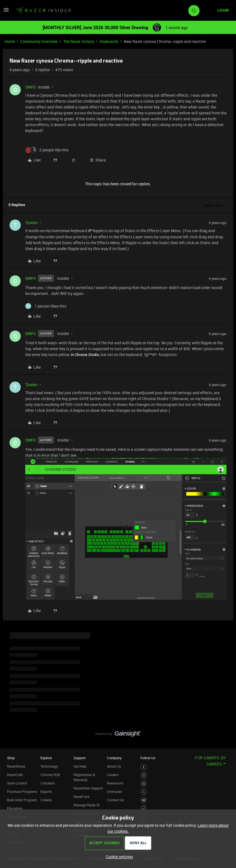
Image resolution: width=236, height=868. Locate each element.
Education (15, 808)
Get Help (80, 766)
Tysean (31, 222)
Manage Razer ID (87, 805)
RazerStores (16, 766)
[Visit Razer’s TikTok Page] (144, 808)
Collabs (46, 800)
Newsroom (115, 783)
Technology (49, 766)
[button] (6, 12)
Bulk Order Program (22, 800)
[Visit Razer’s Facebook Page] (144, 767)
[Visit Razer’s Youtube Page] (144, 800)
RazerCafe (15, 775)
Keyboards (109, 41)
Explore (46, 758)
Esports (46, 791)
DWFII (30, 87)
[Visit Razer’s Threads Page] (144, 784)
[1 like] (46, 306)
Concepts (48, 783)
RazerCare (81, 797)
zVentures (114, 791)
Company (114, 758)
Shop (11, 758)
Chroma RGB (50, 775)
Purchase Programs (22, 791)
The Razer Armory (79, 41)
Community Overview (39, 41)
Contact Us (115, 800)
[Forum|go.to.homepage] (43, 11)
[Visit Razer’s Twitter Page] (144, 792)
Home (10, 41)
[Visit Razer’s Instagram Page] (144, 775)
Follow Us (148, 758)
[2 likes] (47, 150)
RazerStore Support (88, 788)
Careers (113, 775)
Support (80, 758)
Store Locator (17, 783)
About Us (114, 766)
